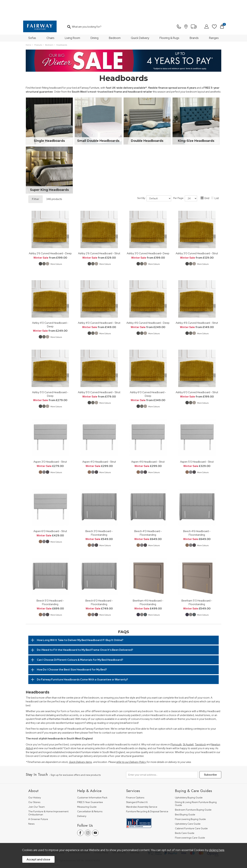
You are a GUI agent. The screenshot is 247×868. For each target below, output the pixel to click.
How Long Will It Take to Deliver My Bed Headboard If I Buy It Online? (80, 622)
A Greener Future (38, 801)
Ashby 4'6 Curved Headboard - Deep (148, 304)
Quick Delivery (140, 19)
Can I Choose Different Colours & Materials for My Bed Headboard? (80, 641)
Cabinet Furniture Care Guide (191, 810)
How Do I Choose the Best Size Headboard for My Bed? (72, 651)
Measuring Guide (87, 788)
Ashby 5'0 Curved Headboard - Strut (99, 374)
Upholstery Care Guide (188, 805)
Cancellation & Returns (90, 793)
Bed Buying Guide (185, 796)
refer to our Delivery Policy (131, 744)
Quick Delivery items (80, 744)
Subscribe (210, 756)
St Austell (188, 726)
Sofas (32, 19)
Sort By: (154, 180)
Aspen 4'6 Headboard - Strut (148, 443)
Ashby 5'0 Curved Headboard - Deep (50, 376)
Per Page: (185, 180)
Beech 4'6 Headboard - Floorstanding (197, 514)
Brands (194, 19)
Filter (36, 181)
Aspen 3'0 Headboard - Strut (50, 443)
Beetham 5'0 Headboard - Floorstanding (197, 584)
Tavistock (200, 726)
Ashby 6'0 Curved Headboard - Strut (197, 374)
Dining (95, 19)
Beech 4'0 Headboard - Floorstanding (148, 514)
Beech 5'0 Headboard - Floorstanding (50, 584)
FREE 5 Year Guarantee (90, 784)
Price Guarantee (37, 834)
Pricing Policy (57, 834)
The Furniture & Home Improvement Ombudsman (48, 795)
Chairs (50, 19)
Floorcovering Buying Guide (190, 801)
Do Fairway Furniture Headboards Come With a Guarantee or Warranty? (82, 661)
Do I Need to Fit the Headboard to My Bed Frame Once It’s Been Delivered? (85, 631)
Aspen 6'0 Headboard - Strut (50, 513)
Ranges (214, 19)
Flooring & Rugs (169, 19)
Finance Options (135, 779)
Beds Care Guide (185, 815)
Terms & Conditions (79, 834)
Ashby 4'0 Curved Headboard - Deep (50, 306)
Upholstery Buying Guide (189, 779)
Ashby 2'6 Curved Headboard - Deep (50, 235)
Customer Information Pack (92, 779)
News (31, 805)
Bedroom (115, 19)
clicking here (217, 850)
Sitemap (135, 834)
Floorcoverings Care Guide (190, 819)
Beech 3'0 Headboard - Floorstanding (99, 514)
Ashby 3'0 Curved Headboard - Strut (197, 235)
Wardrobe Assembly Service (142, 788)
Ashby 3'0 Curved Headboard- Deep (148, 235)
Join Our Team (37, 788)
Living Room (72, 19)
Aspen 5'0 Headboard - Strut (197, 443)
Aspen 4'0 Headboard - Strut (99, 443)
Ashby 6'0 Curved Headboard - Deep (148, 376)
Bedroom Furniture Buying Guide (193, 791)
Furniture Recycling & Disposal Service (147, 793)
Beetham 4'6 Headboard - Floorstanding (148, 584)
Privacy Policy (101, 834)
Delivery (82, 798)
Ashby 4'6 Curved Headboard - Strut (197, 304)
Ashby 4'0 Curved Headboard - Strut (99, 304)
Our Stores (34, 784)
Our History (35, 779)
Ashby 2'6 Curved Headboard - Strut (99, 235)
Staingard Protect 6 (137, 784)
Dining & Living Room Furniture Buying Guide (196, 785)
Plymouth (176, 726)
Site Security (119, 834)
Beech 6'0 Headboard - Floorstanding (99, 584)
